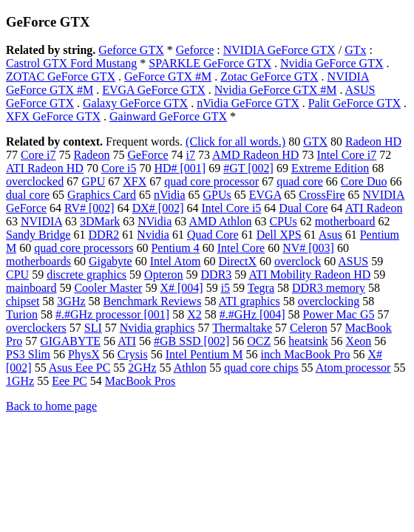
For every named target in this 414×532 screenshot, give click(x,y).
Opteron (163, 274)
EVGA (265, 195)
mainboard (31, 288)
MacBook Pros (140, 381)
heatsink (308, 341)
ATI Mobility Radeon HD (309, 274)
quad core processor (211, 181)
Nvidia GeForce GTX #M (276, 90)
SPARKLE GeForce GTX (210, 63)
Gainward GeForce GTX (168, 116)
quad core (300, 181)
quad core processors (84, 248)
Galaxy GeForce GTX (135, 103)
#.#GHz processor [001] (112, 314)
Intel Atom (176, 261)
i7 (191, 155)
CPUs (283, 221)
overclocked (35, 181)
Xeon (359, 341)
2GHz (142, 368)
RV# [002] (89, 208)
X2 (194, 314)
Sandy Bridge (38, 235)
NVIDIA (41, 221)
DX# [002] (158, 208)
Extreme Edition (330, 168)
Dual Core (303, 208)
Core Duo (364, 181)
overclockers (36, 328)
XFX (135, 181)
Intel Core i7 (346, 155)
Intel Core (241, 248)
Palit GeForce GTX (354, 103)
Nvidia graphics (157, 328)
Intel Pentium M (204, 354)
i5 (225, 288)
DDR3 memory (329, 288)
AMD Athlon (220, 221)
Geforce (195, 50)
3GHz (71, 301)
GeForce (147, 155)
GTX (315, 141)
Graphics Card (102, 195)
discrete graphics (86, 274)
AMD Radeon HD (255, 155)
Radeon (92, 155)
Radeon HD (373, 141)
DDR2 (104, 235)
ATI (127, 341)
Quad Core (213, 235)
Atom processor (353, 368)
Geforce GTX (131, 50)
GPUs (217, 195)
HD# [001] (180, 168)
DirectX (238, 261)
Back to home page (51, 406)
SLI (93, 328)
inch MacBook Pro (306, 354)
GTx (355, 50)
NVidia (155, 221)
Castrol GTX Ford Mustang (71, 63)
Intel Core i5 (231, 208)
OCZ (259, 341)
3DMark (100, 221)
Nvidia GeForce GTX (332, 63)
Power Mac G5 (339, 314)
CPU (17, 274)
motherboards (38, 261)
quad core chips (261, 368)
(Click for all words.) (235, 141)
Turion (22, 314)
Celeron (309, 328)
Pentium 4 (175, 248)
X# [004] (181, 288)
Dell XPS (279, 235)
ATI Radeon (374, 208)
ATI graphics (250, 301)
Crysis (133, 354)
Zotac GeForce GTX (269, 76)
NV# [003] (308, 248)
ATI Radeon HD (45, 168)
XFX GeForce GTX (53, 116)
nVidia (170, 195)
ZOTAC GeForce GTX (61, 76)
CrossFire (322, 195)
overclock (298, 261)
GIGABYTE (70, 341)
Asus (330, 235)
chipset (23, 301)
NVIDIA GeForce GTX (279, 50)
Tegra (261, 288)
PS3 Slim (28, 354)
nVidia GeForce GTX (248, 103)
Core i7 (38, 155)
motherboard (345, 221)
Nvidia (153, 235)
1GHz (20, 381)
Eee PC (69, 381)
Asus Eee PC (80, 368)
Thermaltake (242, 328)
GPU (93, 181)
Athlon (190, 368)
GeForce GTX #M (168, 76)
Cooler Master (108, 288)
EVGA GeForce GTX (154, 90)
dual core (28, 195)
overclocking (329, 301)
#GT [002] (248, 168)
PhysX (84, 354)
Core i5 (119, 168)
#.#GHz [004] (252, 314)
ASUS (353, 261)
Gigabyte (111, 261)
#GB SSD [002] (191, 341)
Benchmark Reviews (153, 301)
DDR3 (217, 274)
